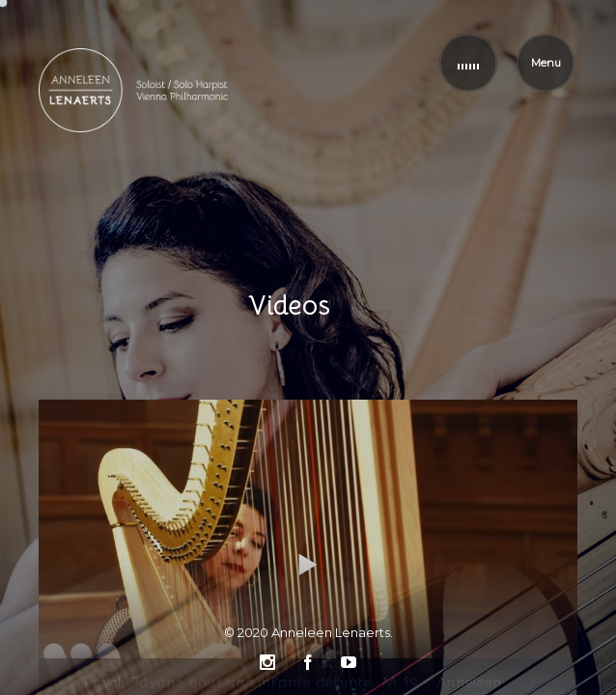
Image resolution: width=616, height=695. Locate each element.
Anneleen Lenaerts (331, 632)
